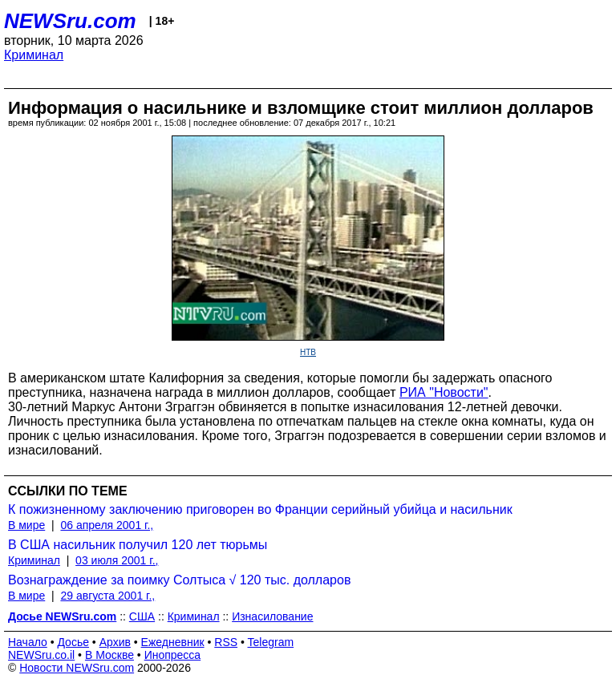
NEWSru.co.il (41, 655)
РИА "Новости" (444, 392)
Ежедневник (173, 642)
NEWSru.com (70, 21)
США (142, 616)
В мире (26, 525)
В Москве (109, 655)
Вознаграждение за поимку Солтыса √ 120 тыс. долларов (179, 580)
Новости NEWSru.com (77, 668)
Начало (28, 642)
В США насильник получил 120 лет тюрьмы (138, 545)
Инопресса (173, 655)
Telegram (271, 642)
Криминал (34, 55)
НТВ (308, 352)
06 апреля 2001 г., (107, 525)
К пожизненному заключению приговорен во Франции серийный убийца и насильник (260, 509)
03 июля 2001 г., (117, 560)
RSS (226, 642)
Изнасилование (272, 616)
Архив (115, 642)
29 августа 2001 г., (107, 596)
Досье (73, 642)
